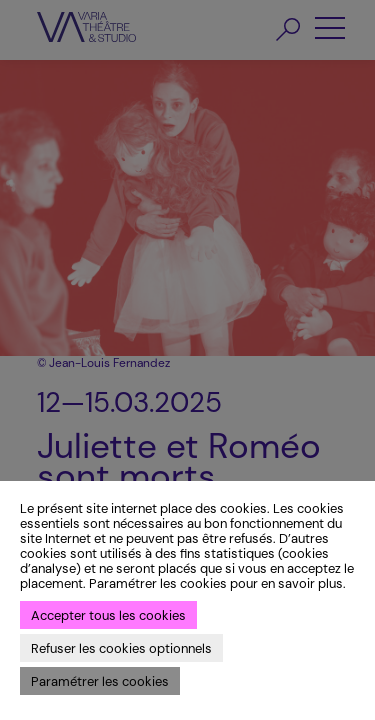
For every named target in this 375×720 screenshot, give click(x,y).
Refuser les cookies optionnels (121, 648)
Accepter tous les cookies (108, 615)
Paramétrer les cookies (100, 681)
